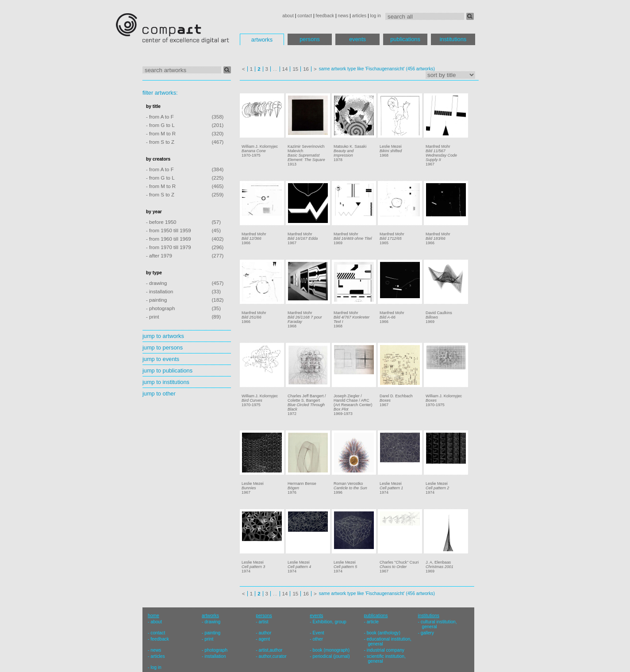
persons (310, 39)
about (288, 16)
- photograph (160, 308)
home (154, 616)
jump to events (161, 359)
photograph (216, 650)
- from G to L (160, 125)
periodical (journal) (331, 656)
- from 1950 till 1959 (169, 230)
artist (263, 622)
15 (295, 69)
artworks (262, 40)
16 (306, 69)
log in (376, 16)
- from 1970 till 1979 (169, 247)
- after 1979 (159, 256)
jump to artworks (163, 336)
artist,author (270, 650)
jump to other (159, 394)
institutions (453, 39)
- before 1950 (161, 222)
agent (264, 639)
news (343, 16)
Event (319, 633)
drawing (212, 622)
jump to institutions (166, 382)
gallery (427, 633)
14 (285, 69)
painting (212, 633)
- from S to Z (160, 142)
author (265, 633)
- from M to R (161, 134)
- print (152, 317)
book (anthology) (384, 633)
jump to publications (167, 371)
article (373, 622)
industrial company (386, 650)
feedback (325, 16)
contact (305, 16)
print (209, 639)
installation (215, 656)
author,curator (272, 656)
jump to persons (163, 348)
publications (405, 39)
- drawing (156, 283)
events (357, 39)
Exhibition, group (330, 622)
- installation (159, 292)
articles (359, 16)
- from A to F (160, 117)
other (318, 639)
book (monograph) (331, 650)
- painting (156, 300)
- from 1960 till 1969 (169, 239)
